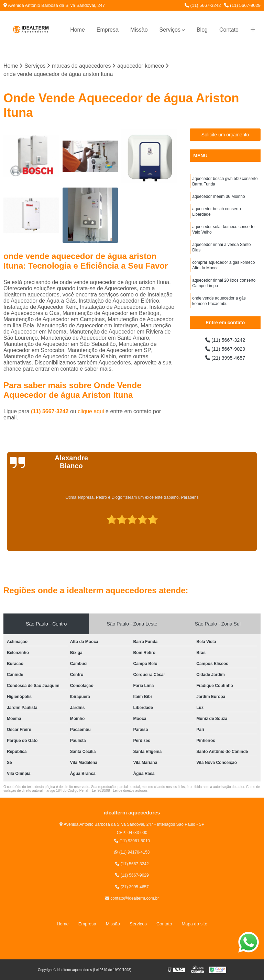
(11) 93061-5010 (132, 842)
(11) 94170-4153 (132, 853)
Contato (229, 30)
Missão (139, 30)
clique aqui (91, 412)
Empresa (108, 30)
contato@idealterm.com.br (132, 899)
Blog (202, 30)
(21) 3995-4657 (225, 360)
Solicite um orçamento (225, 135)
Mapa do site (194, 924)
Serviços (170, 30)
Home (78, 30)
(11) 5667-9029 (242, 5)
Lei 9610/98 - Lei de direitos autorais (120, 791)
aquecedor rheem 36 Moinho (218, 199)
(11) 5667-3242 (203, 5)
